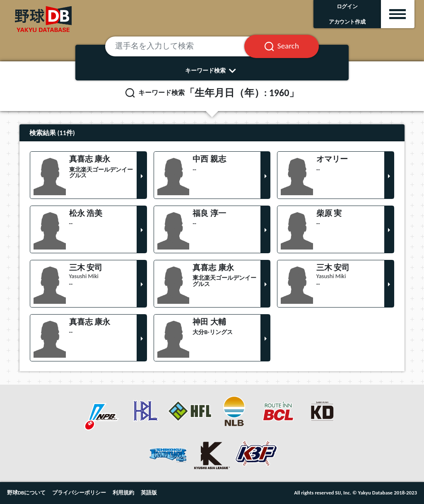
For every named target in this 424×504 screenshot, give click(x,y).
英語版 (149, 493)
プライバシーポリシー (79, 493)
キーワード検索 (212, 70)
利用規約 (123, 493)
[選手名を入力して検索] (185, 46)
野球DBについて (26, 493)
